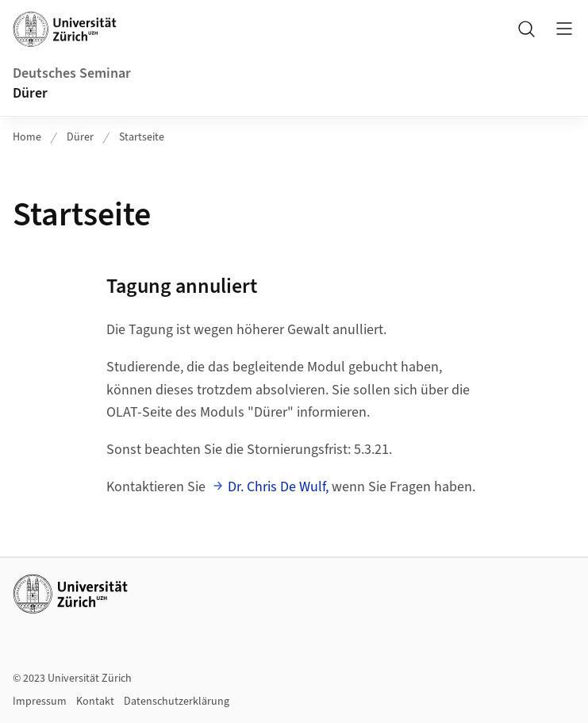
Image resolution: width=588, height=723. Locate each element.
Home (27, 137)
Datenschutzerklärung (177, 702)
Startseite (142, 137)
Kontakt (95, 702)
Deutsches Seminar (72, 73)
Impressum (40, 702)
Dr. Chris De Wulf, (278, 487)
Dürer (30, 93)
